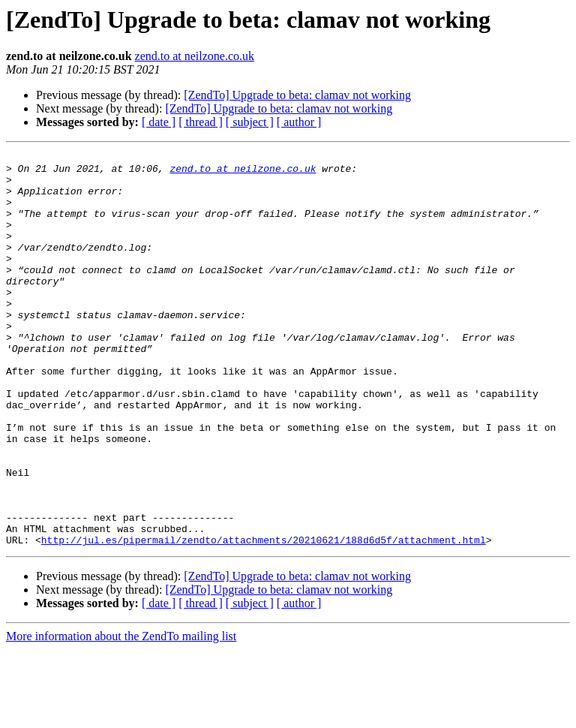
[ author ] (299, 122)
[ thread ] (201, 122)
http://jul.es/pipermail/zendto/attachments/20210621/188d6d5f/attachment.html (264, 618)
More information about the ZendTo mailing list (121, 715)
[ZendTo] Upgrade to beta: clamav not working (297, 95)
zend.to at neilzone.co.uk (195, 56)
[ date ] (159, 122)
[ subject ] (250, 122)
